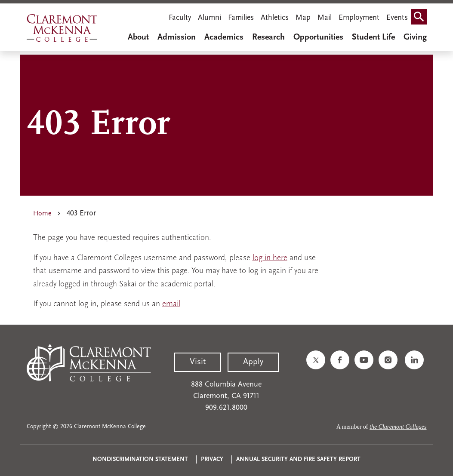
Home (42, 214)
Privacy (212, 459)
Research (268, 37)
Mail (325, 18)
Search (421, 19)
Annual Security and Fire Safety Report (298, 459)
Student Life (373, 37)
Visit (198, 362)
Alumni (210, 18)
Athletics (275, 18)
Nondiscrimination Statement (140, 459)
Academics (224, 37)
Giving (415, 37)
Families (241, 18)
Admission (177, 37)
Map (303, 18)
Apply (253, 362)
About (138, 37)
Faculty (180, 18)
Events (397, 18)
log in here (270, 258)
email (171, 304)
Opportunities (318, 37)
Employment (359, 18)
